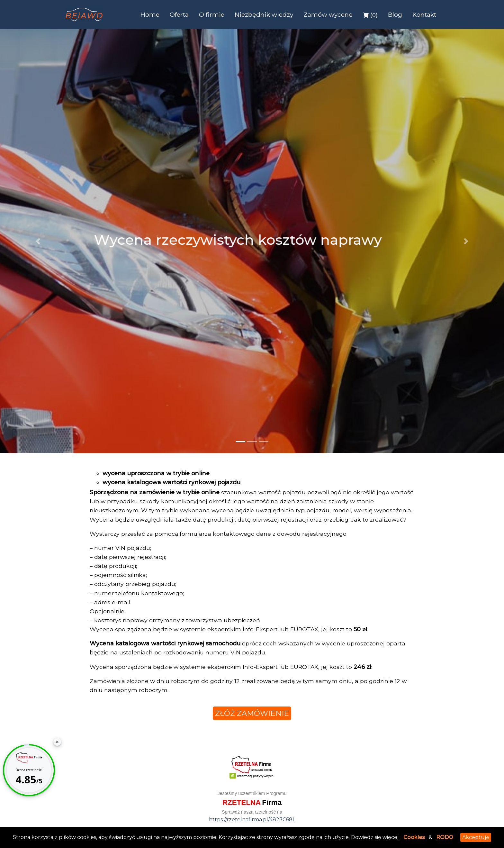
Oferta (179, 14)
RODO (445, 837)
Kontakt (424, 14)
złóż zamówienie (252, 713)
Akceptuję (476, 837)
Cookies (414, 837)
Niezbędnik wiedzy (264, 14)
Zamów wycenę (328, 14)
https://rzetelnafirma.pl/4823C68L (252, 820)
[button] (38, 241)
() (370, 15)
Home (150, 14)
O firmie (212, 14)
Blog (395, 14)
